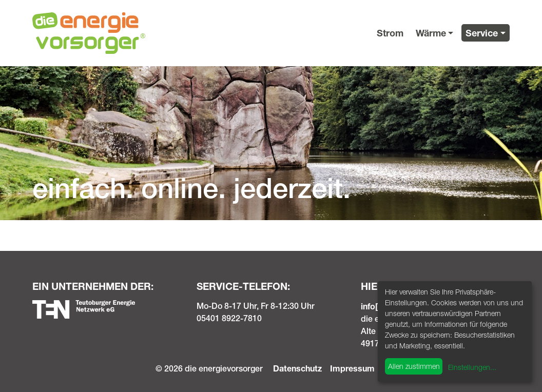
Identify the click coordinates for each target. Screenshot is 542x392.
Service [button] (482, 33)
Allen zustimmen (414, 366)
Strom (390, 33)
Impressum (352, 368)
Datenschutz (297, 368)
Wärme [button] (431, 33)
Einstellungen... (472, 367)
